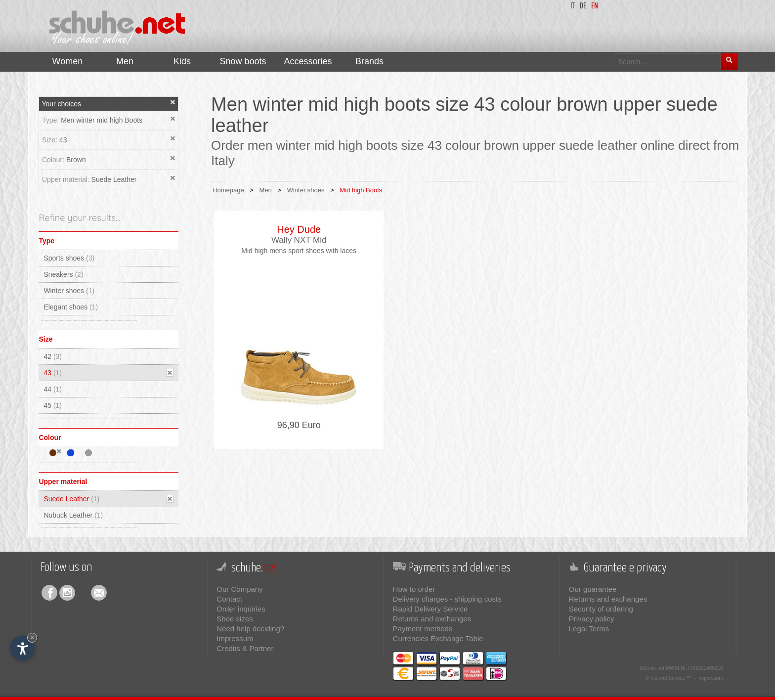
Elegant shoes (71, 307)
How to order (414, 589)
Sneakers (63, 274)
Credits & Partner (245, 648)
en (595, 6)
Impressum (235, 638)
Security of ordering (601, 609)
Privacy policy (592, 619)
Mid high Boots (361, 190)
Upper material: (67, 179)
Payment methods (423, 629)
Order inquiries (241, 609)
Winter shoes (69, 291)
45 (53, 405)
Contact (229, 599)
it (573, 6)
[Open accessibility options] (22, 648)
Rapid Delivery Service (431, 609)
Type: (51, 120)
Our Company (239, 589)
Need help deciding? (250, 629)
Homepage (228, 190)
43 (63, 140)
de (583, 6)
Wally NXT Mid (299, 240)
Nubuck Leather (73, 515)
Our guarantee (593, 589)
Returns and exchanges (432, 619)
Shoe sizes (235, 619)
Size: (51, 140)
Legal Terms (589, 629)
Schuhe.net (652, 668)
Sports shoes (69, 258)
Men (266, 190)
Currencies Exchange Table (438, 638)
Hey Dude (299, 229)
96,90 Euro (299, 425)
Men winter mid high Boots (102, 120)
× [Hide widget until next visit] (32, 637)
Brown (76, 160)
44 (53, 389)
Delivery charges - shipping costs (447, 599)
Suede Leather (114, 179)
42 (53, 356)
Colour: (54, 160)
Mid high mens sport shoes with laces (299, 251)
